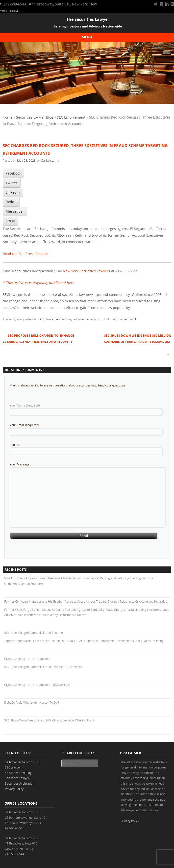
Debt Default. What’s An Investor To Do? (32, 702)
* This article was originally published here (38, 283)
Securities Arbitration (20, 783)
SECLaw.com (14, 767)
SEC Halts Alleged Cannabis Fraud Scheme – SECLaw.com (44, 667)
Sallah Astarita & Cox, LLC (23, 762)
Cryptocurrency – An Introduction (27, 659)
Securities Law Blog (18, 773)
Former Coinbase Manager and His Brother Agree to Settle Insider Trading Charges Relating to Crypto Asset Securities (86, 601)
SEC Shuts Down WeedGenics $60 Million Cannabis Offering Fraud (50, 720)
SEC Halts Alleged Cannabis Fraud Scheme (34, 633)
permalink (130, 319)
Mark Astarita (50, 160)
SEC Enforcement (71, 117)
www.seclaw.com (89, 319)
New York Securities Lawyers (87, 271)
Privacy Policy (14, 789)
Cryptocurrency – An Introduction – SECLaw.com (37, 685)
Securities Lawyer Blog (35, 117)
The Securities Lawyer (88, 19)
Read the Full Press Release (25, 254)
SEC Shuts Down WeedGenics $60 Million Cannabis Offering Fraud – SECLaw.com (138, 339)
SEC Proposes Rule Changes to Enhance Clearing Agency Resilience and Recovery (38, 339)
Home (8, 117)
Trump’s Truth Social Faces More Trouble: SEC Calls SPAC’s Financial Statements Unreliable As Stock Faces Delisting (84, 641)
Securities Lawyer (17, 778)
